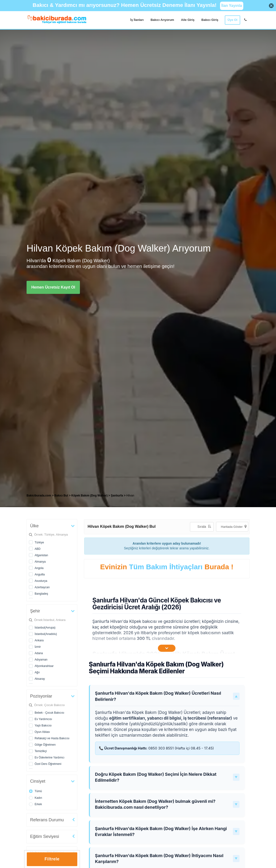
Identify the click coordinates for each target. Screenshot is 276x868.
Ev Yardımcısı (43, 719)
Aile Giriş (188, 20)
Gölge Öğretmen (45, 745)
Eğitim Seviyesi (45, 836)
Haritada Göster (234, 526)
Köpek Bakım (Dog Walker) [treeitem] (90, 496)
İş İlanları (137, 20)
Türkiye (39, 542)
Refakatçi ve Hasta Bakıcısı (52, 738)
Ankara (39, 640)
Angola (39, 568)
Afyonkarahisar (44, 666)
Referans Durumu (47, 820)
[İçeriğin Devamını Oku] (167, 648)
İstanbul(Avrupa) (45, 628)
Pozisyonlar (41, 696)
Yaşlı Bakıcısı (43, 726)
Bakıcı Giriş (210, 20)
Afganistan (41, 555)
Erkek (38, 804)
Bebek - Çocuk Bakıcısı (49, 713)
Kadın (38, 798)
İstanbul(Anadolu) (46, 634)
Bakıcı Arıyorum (162, 20)
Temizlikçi (41, 751)
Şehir (35, 611)
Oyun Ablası (42, 732)
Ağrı (37, 672)
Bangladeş (41, 594)
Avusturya (41, 581)
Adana (39, 653)
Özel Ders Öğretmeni (48, 764)
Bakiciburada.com (39, 496)
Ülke (34, 526)
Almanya (40, 562)
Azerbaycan (42, 587)
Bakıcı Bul (61, 496)
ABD (38, 549)
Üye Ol (232, 20)
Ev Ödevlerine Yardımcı (50, 758)
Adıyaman (41, 660)
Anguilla (40, 574)
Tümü (38, 791)
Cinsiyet (38, 781)
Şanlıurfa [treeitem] (117, 496)
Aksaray (40, 679)
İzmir (38, 647)
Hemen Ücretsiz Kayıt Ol (53, 287)
